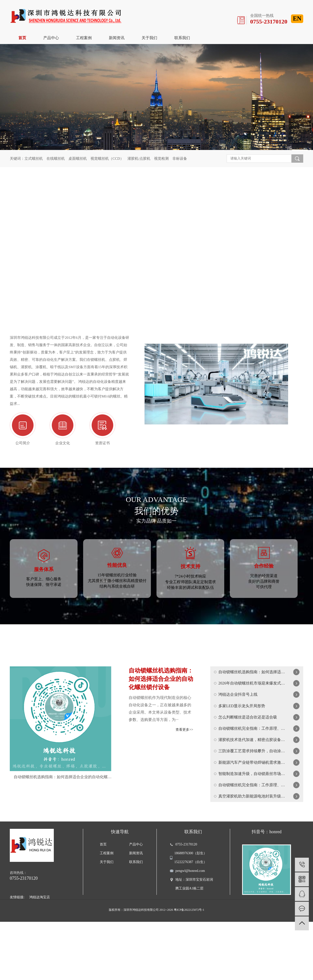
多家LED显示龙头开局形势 (242, 727)
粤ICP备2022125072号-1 (189, 968)
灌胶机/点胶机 (139, 159)
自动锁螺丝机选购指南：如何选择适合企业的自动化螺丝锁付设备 (63, 783)
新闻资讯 (117, 38)
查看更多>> (184, 735)
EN (297, 18)
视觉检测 (161, 159)
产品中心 (51, 38)
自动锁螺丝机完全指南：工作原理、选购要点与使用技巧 (252, 758)
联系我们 (182, 38)
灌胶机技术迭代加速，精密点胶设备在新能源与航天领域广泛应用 (252, 774)
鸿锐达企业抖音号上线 (238, 711)
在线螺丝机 (56, 159)
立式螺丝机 (34, 159)
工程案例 (84, 38)
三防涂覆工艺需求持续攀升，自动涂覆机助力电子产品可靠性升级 (252, 790)
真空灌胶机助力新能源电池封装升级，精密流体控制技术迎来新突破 (252, 852)
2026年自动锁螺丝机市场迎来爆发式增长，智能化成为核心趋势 (252, 696)
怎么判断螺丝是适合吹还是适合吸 (248, 743)
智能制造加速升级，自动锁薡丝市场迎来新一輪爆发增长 (252, 821)
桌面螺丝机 (78, 159)
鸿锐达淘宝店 (40, 955)
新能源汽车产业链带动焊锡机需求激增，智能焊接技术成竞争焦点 (252, 805)
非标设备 (180, 159)
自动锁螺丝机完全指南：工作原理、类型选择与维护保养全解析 (252, 837)
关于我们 (149, 38)
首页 (22, 38)
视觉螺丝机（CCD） (107, 159)
